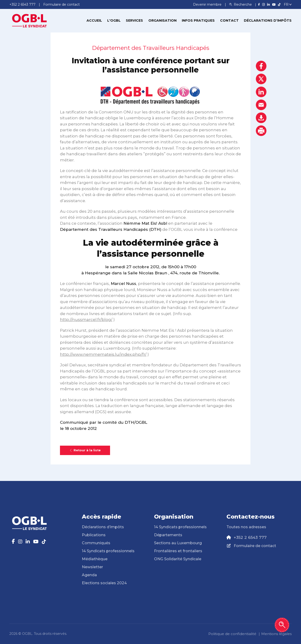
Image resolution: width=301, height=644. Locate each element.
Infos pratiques (198, 20)
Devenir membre (208, 4)
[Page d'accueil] (29, 20)
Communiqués (96, 543)
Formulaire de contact (255, 546)
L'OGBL (114, 20)
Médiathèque (95, 559)
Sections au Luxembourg (178, 543)
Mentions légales (276, 634)
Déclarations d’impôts (268, 20)
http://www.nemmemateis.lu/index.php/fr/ (103, 354)
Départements (168, 535)
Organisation (162, 20)
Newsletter (92, 567)
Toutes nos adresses (246, 527)
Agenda (89, 575)
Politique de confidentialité (232, 634)
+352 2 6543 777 (250, 537)
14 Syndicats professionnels (108, 551)
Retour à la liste (85, 450)
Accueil (94, 20)
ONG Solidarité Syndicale (178, 559)
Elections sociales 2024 (104, 583)
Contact (229, 20)
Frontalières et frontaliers (178, 551)
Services (134, 20)
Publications (94, 535)
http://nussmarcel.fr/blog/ (86, 320)
